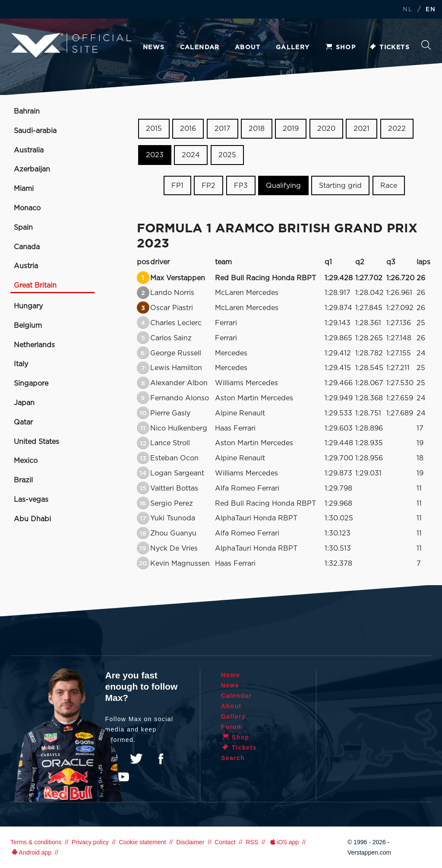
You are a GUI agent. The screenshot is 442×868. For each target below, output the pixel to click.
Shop (341, 48)
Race (389, 185)
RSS (252, 842)
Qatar (23, 422)
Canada (27, 247)
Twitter (136, 759)
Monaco (27, 208)
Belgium (28, 326)
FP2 (208, 185)
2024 (191, 155)
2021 (361, 129)
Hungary (28, 306)
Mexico (26, 461)
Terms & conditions (36, 842)
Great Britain (35, 285)
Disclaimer (190, 842)
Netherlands (34, 345)
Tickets (389, 48)
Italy (21, 364)
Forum (232, 727)
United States (36, 442)
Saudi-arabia (35, 131)
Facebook (161, 759)
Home (231, 675)
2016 (188, 129)
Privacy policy (90, 842)
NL (407, 10)
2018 (257, 129)
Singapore (31, 383)
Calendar (200, 48)
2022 (397, 129)
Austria (26, 266)
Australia (29, 150)
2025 (227, 155)
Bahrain (27, 111)
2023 (155, 155)
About (248, 48)
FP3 (241, 185)
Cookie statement (142, 842)
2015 (154, 129)
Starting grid (340, 185)
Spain (23, 228)
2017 (223, 129)
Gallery (293, 48)
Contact (225, 842)
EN (431, 10)
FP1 (177, 185)
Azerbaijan (32, 169)
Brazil (23, 480)
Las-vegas (31, 500)
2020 (326, 129)
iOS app (284, 842)
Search (426, 45)
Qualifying (283, 185)
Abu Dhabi (32, 519)
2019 (291, 129)
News (154, 48)
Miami (24, 189)
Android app (31, 852)
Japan (24, 403)
